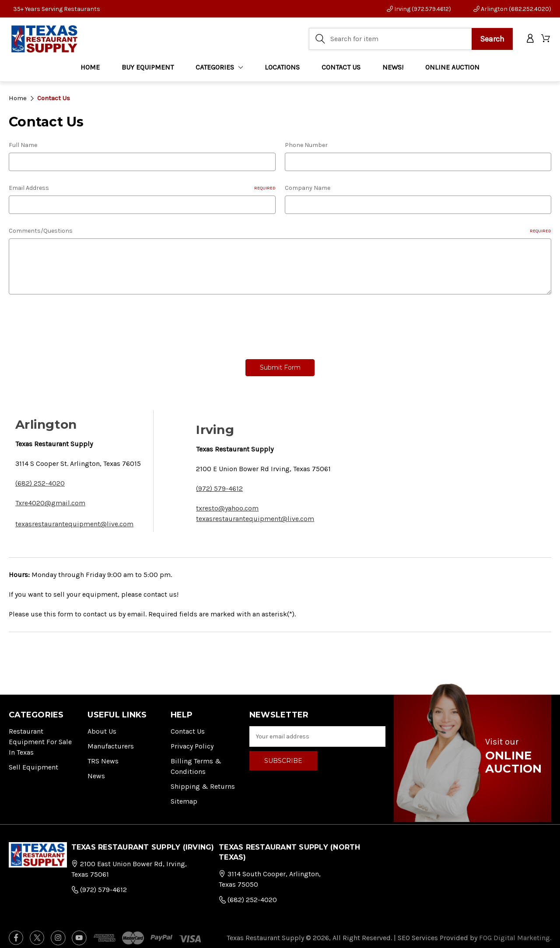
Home (90, 70)
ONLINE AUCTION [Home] (452, 70)
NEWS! (393, 70)
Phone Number (306, 145)
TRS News (103, 756)
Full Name (23, 145)
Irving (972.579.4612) (419, 9)
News (96, 771)
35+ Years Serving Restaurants (57, 9)
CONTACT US (341, 70)
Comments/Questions (280, 231)
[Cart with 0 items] (546, 40)
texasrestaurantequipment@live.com (74, 519)
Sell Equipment (33, 762)
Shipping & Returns (203, 781)
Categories (219, 70)
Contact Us (188, 726)
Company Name (308, 188)
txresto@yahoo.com (227, 503)
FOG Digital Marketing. (515, 932)
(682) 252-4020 (40, 478)
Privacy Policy (192, 741)
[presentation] (75, 324)
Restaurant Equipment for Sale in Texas (40, 736)
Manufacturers (111, 741)
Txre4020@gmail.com (50, 498)
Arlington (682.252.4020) (512, 9)
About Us (102, 726)
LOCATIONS (282, 70)
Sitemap (184, 796)
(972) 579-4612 (219, 483)
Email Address (142, 188)
